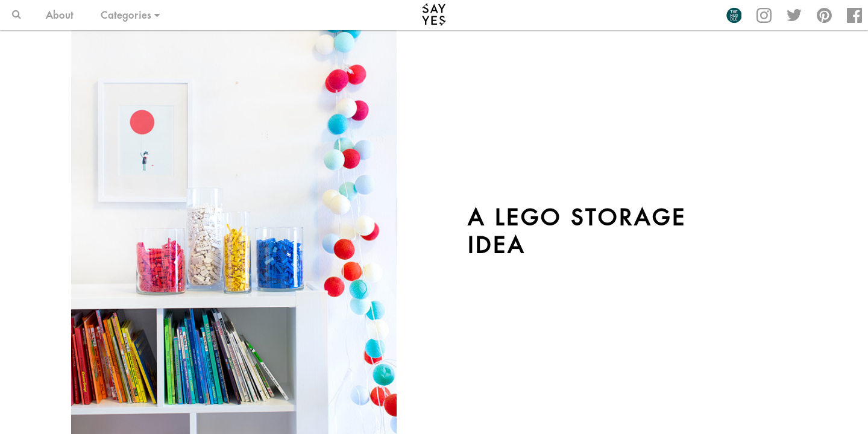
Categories (131, 15)
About (60, 15)
